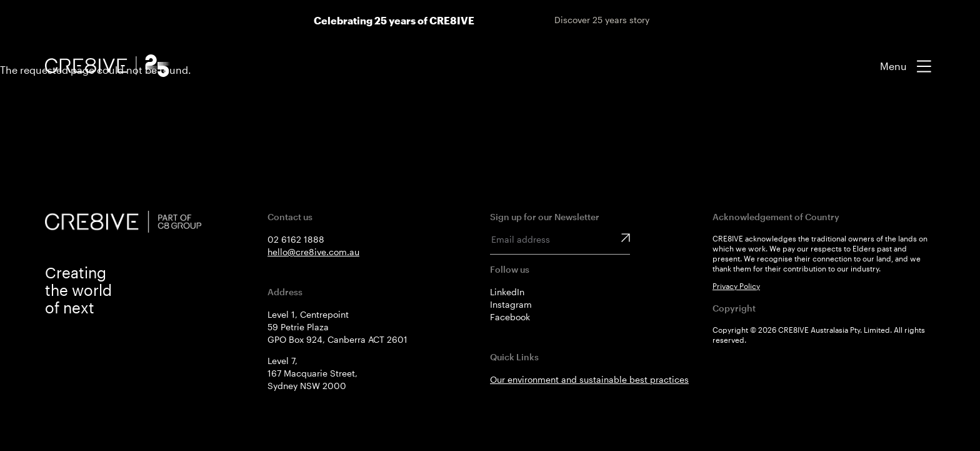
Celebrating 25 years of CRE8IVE (394, 20)
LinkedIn (507, 292)
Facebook (510, 317)
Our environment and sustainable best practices (589, 379)
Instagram (511, 304)
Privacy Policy (736, 286)
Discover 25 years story (602, 20)
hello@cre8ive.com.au (313, 252)
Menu (893, 66)
